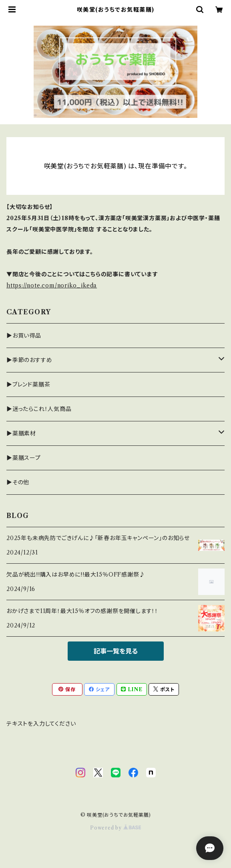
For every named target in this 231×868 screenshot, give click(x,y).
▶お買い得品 (24, 336)
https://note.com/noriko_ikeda (52, 285)
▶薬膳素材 (21, 433)
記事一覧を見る (116, 651)
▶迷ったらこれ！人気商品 (39, 409)
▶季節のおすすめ (29, 360)
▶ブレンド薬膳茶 (28, 384)
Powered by (115, 828)
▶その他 (18, 482)
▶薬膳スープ (24, 458)
